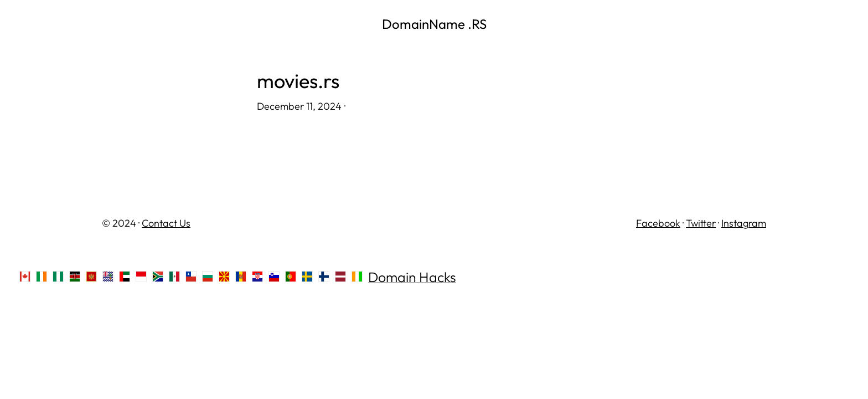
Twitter (701, 223)
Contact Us (166, 223)
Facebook (658, 223)
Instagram (744, 223)
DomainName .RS (434, 24)
